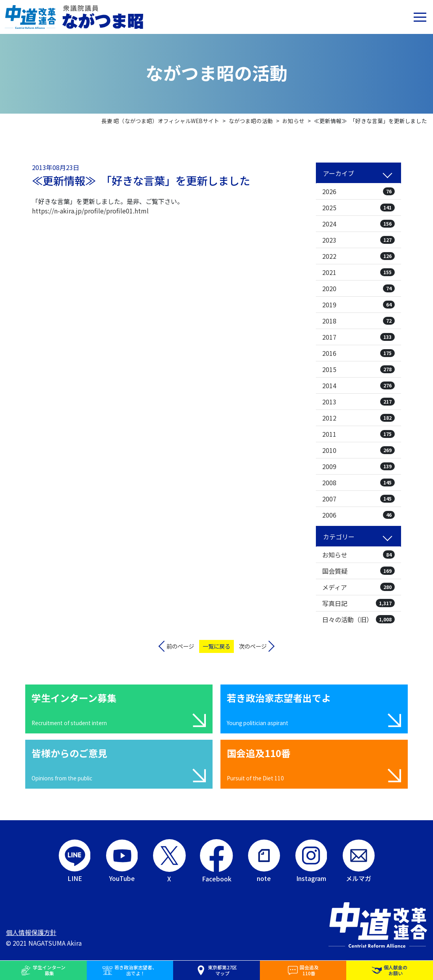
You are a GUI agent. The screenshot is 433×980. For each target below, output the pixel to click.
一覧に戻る (216, 646)
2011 (358, 434)
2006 (358, 515)
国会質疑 (358, 571)
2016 (358, 353)
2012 (358, 418)
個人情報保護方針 (31, 932)
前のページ (180, 646)
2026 (358, 191)
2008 (358, 483)
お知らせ (358, 555)
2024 (358, 224)
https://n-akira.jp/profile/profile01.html (90, 211)
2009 (358, 466)
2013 (358, 402)
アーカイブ (339, 173)
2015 (358, 369)
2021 (358, 272)
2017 (358, 337)
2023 (358, 240)
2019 (358, 305)
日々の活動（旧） (358, 619)
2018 (358, 321)
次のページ (253, 646)
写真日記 (358, 603)
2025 (358, 208)
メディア (358, 587)
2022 (358, 256)
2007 (358, 499)
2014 (358, 385)
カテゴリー (339, 537)
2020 (358, 288)
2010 (358, 450)
